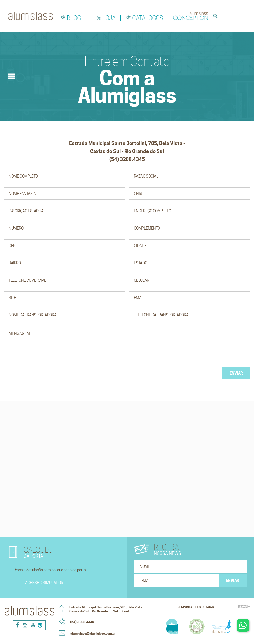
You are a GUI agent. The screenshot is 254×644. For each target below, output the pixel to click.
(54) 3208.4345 (82, 622)
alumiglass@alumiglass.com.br (93, 633)
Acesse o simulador (44, 583)
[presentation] (41, 377)
